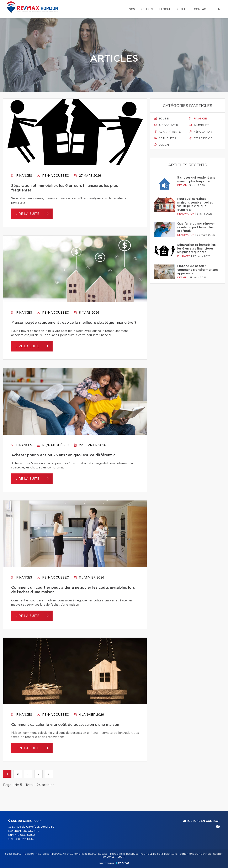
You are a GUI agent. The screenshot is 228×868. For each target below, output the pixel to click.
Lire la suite (28, 214)
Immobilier (199, 125)
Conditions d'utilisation (195, 854)
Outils (182, 9)
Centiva (123, 863)
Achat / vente (167, 132)
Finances (22, 176)
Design (161, 145)
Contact (201, 9)
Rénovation (201, 132)
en (218, 9)
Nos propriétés (141, 9)
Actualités (165, 138)
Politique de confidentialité (159, 854)
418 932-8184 (25, 839)
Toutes (162, 119)
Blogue (165, 9)
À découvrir (166, 125)
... (28, 774)
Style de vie (201, 138)
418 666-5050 (25, 835)
